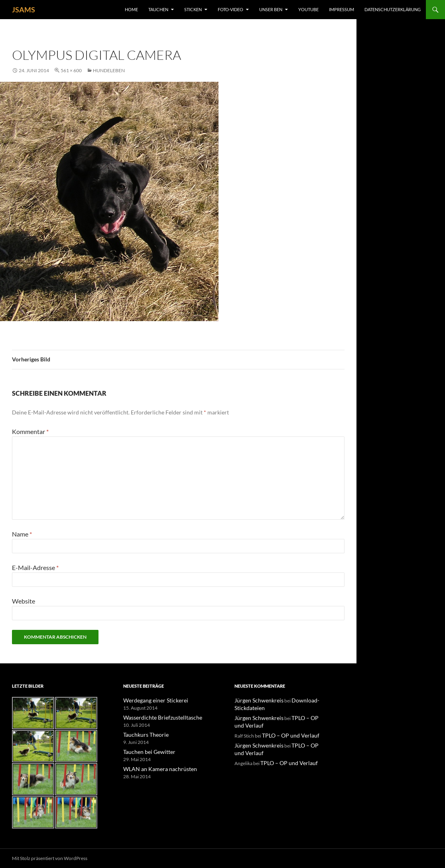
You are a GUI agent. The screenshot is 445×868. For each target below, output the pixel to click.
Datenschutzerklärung (393, 9)
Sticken (193, 9)
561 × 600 (71, 70)
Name (22, 534)
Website (24, 601)
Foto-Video (230, 9)
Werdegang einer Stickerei (151, 700)
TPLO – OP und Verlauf (286, 734)
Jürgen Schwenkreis (255, 700)
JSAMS (24, 10)
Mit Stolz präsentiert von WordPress (50, 858)
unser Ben (271, 9)
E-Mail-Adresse (35, 567)
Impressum (342, 9)
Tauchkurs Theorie (143, 734)
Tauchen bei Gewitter (145, 751)
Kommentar (30, 431)
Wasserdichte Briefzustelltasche (157, 717)
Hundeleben (109, 70)
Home (131, 9)
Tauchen (158, 9)
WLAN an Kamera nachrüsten (154, 767)
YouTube (308, 9)
